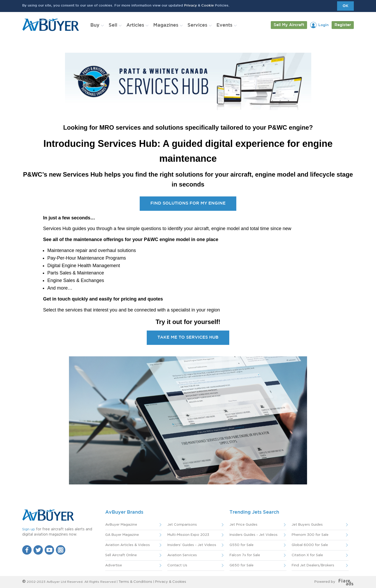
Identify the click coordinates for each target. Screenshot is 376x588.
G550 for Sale (242, 545)
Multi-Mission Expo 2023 (188, 535)
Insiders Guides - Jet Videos (254, 535)
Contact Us (177, 565)
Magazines (166, 25)
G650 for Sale (242, 565)
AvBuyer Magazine (121, 525)
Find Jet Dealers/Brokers (313, 565)
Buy (95, 25)
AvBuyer (51, 25)
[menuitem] (96, 25)
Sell (113, 25)
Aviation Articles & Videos (128, 545)
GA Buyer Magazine (122, 535)
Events (224, 25)
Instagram (61, 550)
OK (345, 6)
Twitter (38, 550)
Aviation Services (182, 555)
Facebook (27, 550)
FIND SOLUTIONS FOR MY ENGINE (188, 203)
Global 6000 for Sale (310, 545)
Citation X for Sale (307, 555)
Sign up (29, 529)
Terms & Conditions (135, 582)
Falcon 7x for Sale (245, 555)
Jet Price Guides (243, 525)
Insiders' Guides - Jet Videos (192, 545)
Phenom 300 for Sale (310, 535)
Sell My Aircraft (289, 25)
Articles (135, 25)
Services (197, 25)
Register (343, 25)
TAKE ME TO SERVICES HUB (188, 337)
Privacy (190, 6)
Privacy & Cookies (171, 582)
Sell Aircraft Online (121, 555)
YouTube (49, 550)
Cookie (208, 6)
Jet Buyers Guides (307, 525)
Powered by (334, 582)
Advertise (114, 565)
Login (324, 25)
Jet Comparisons (182, 525)
